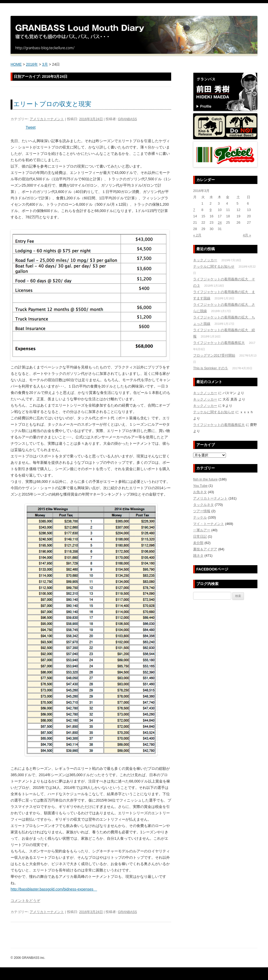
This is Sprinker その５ (211, 368)
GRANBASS (128, 119)
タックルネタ (203, 505)
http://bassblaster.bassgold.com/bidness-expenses (54, 889)
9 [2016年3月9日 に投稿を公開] (210, 210)
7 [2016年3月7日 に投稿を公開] (194, 210)
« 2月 (197, 235)
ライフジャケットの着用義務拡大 (219, 343)
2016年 (32, 64)
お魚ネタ (200, 492)
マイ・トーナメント (209, 524)
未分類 (198, 543)
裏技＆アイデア (205, 549)
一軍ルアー (202, 530)
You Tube (200, 486)
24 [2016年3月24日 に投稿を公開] (220, 222)
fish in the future (205, 479)
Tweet (31, 127)
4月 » (247, 235)
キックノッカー (205, 260)
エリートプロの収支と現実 (52, 104)
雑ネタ (198, 556)
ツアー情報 (202, 511)
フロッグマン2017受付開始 (214, 355)
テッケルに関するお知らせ (214, 266)
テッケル (200, 517)
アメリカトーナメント (47, 119)
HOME (16, 64)
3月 (45, 64)
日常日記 (200, 536)
